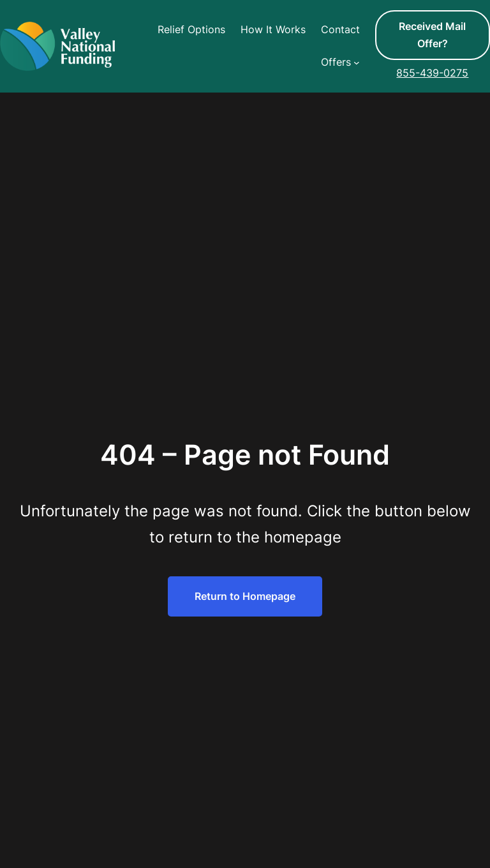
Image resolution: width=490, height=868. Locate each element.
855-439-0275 (432, 73)
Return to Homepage (245, 596)
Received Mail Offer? (432, 35)
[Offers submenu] (357, 63)
